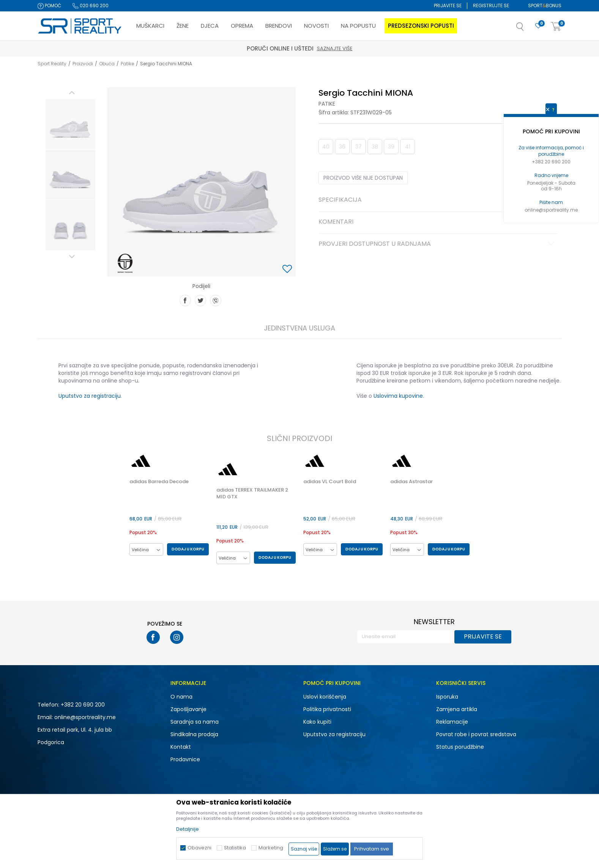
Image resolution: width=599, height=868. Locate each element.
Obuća (107, 64)
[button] (528, 29)
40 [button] (326, 147)
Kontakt (181, 747)
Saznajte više (335, 48)
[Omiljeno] (538, 26)
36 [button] (342, 147)
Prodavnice (185, 759)
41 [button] (408, 147)
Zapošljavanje (188, 709)
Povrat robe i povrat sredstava (476, 734)
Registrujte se (491, 6)
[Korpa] (556, 27)
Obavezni (199, 848)
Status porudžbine (460, 747)
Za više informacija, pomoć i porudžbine (551, 151)
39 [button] (391, 147)
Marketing (271, 848)
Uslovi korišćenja (325, 697)
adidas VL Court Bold (330, 482)
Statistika (235, 848)
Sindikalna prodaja (194, 734)
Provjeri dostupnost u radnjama (437, 244)
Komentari (437, 222)
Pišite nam (551, 202)
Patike (127, 64)
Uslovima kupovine (398, 396)
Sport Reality (52, 64)
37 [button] (359, 147)
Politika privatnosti (327, 709)
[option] (70, 124)
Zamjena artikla (457, 709)
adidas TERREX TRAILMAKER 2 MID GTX (252, 493)
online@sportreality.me (551, 210)
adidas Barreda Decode (159, 482)
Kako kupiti (317, 722)
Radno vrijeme (551, 175)
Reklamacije (452, 722)
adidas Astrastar (411, 482)
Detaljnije (188, 829)
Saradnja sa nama (195, 722)
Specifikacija (437, 200)
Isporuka (447, 697)
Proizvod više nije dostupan (363, 178)
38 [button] (375, 147)
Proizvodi (83, 64)
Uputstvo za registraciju (90, 396)
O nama (181, 697)
